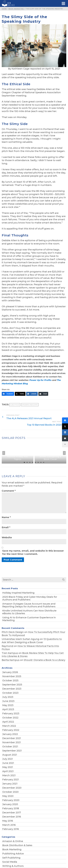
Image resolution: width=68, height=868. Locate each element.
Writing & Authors (13, 866)
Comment (9, 491)
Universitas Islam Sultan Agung (20, 639)
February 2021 (11, 779)
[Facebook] (8, 394)
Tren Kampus (10, 653)
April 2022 (8, 722)
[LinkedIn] (32, 394)
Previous (4, 453)
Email (6, 527)
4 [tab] (33, 462)
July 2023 (8, 697)
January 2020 (10, 804)
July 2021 (8, 759)
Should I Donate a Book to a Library (44, 660)
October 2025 (10, 680)
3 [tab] (30, 462)
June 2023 (8, 701)
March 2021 (9, 775)
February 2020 (11, 800)
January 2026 (10, 672)
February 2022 (11, 730)
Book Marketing (12, 849)
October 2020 (10, 792)
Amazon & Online (13, 841)
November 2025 (12, 676)
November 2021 (12, 742)
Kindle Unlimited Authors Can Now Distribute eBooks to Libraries (29, 612)
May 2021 (8, 767)
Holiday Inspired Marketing (18, 593)
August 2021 (10, 755)
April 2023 (8, 709)
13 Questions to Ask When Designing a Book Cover (32, 641)
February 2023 (11, 713)
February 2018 (11, 808)
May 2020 (8, 796)
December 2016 (12, 817)
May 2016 (8, 821)
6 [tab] (38, 462)
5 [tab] (35, 462)
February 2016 (11, 829)
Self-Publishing (11, 858)
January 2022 (10, 734)
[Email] (43, 394)
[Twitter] (20, 394)
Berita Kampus (11, 660)
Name (6, 517)
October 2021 (10, 746)
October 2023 (10, 693)
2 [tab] (27, 462)
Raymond (7, 646)
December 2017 (12, 813)
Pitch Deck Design (13, 632)
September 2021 (12, 751)
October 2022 (10, 718)
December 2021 (12, 738)
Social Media (10, 862)
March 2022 (9, 726)
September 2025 (12, 685)
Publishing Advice (13, 854)
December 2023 (12, 689)
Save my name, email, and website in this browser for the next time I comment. (33, 552)
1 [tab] (24, 462)
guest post (15, 405)
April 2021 (8, 771)
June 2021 (8, 763)
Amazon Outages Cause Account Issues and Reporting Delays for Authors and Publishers (29, 605)
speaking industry (30, 405)
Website (7, 537)
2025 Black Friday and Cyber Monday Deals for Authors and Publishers (30, 598)
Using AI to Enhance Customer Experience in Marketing (29, 619)
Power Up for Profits (40, 380)
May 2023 (8, 705)
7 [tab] (41, 462)
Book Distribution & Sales (17, 845)
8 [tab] (44, 462)
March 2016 (9, 825)
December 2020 (12, 788)
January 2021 (10, 784)
